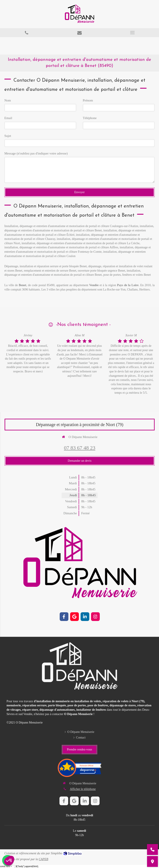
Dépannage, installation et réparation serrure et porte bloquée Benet (46, 266)
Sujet (8, 136)
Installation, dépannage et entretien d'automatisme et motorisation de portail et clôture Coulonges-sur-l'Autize (71, 226)
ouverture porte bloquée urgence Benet (101, 271)
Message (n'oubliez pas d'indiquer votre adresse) (36, 153)
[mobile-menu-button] (133, 33)
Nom (8, 100)
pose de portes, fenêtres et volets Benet (127, 275)
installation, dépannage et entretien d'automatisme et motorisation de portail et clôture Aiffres (61, 247)
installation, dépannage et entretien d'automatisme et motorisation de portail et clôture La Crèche (81, 243)
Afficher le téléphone (83, 789)
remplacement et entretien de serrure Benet (50, 271)
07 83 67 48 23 (80, 448)
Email (8, 118)
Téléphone (90, 118)
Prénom (88, 100)
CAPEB (44, 859)
